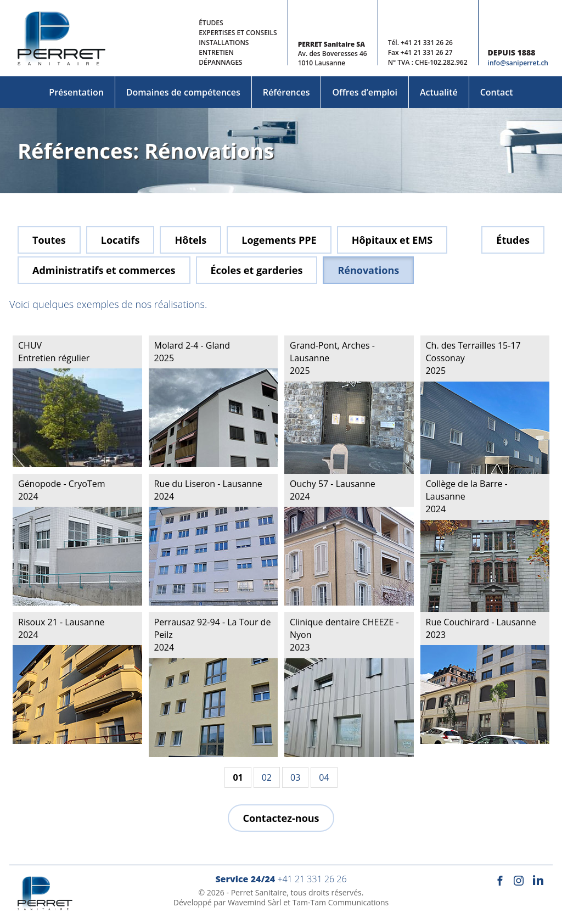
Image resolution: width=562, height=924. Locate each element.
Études (211, 23)
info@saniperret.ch (518, 63)
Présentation (76, 92)
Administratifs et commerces (104, 270)
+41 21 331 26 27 (427, 52)
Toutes (49, 240)
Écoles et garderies (257, 270)
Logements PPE (279, 240)
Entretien (216, 52)
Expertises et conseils (238, 33)
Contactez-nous (281, 818)
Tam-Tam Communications (341, 902)
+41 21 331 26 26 (427, 43)
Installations (224, 43)
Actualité (439, 92)
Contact (497, 92)
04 (324, 777)
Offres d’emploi (364, 92)
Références (286, 92)
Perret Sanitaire (259, 892)
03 (295, 777)
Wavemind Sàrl (255, 902)
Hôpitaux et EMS (392, 240)
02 (267, 777)
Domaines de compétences (183, 92)
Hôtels (190, 240)
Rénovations (368, 270)
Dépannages (221, 62)
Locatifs (120, 240)
